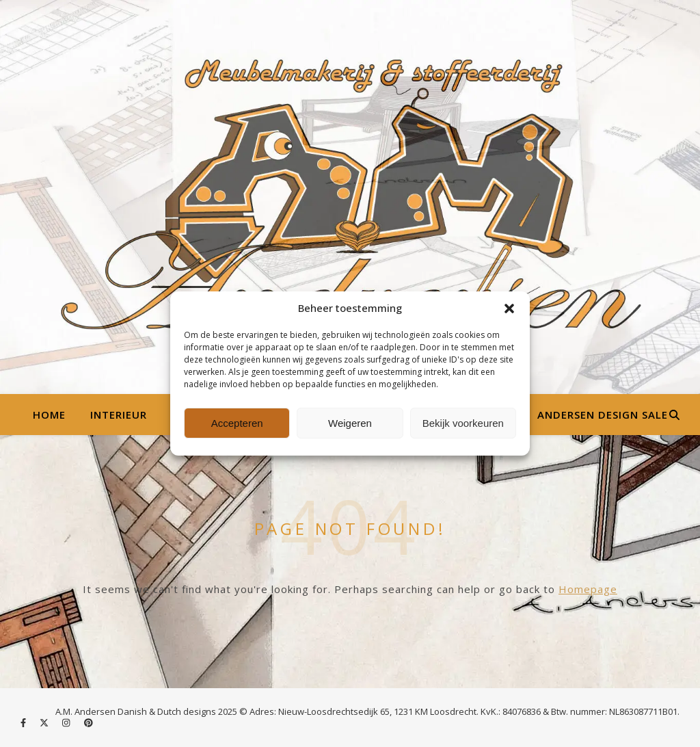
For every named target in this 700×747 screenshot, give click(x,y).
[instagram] (67, 723)
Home (49, 415)
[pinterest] (89, 723)
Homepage (588, 589)
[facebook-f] (24, 723)
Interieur (119, 415)
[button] (509, 309)
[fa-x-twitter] (45, 723)
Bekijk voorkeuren (463, 423)
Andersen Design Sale (603, 415)
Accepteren (237, 423)
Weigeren (350, 423)
